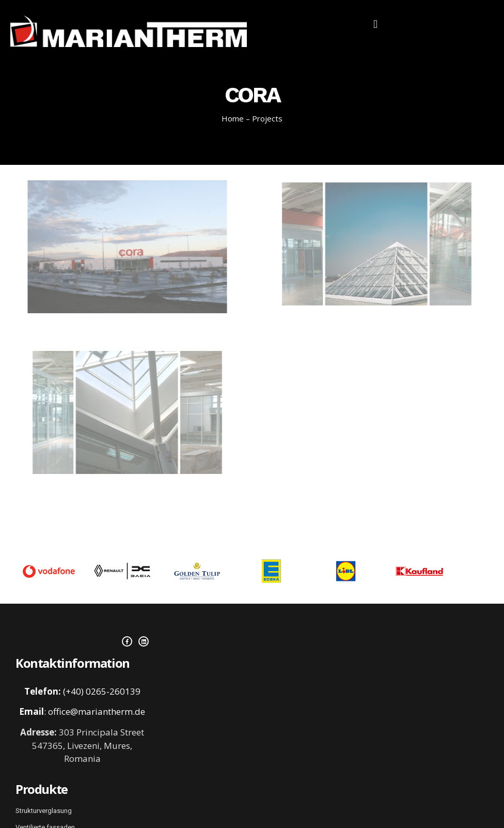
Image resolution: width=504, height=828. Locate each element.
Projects (267, 118)
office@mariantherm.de (97, 711)
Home (233, 118)
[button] (375, 24)
